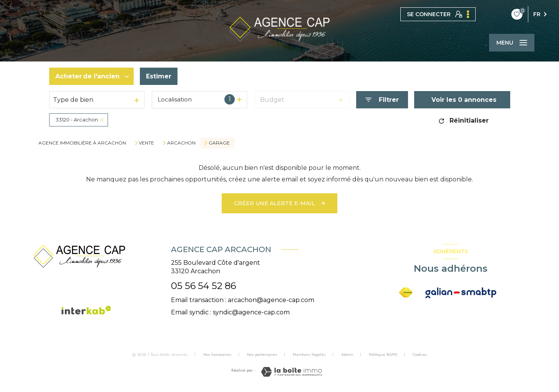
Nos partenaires (262, 354)
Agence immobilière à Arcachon (82, 143)
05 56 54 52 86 (203, 286)
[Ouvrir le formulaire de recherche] (382, 100)
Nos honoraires (217, 354)
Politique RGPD (383, 354)
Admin (347, 354)
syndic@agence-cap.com (251, 312)
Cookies (420, 355)
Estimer (159, 76)
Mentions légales (309, 354)
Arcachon (181, 143)
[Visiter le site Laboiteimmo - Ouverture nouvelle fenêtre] (291, 372)
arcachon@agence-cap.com (271, 300)
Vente (146, 143)
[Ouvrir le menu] (512, 43)
